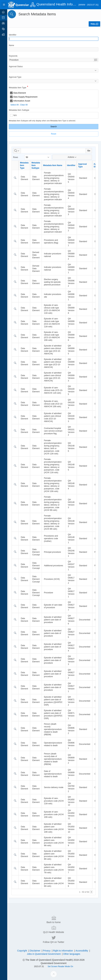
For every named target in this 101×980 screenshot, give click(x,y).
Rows (17, 157)
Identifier (14, 35)
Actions (73, 157)
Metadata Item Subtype (21, 110)
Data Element (21, 93)
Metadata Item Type (19, 88)
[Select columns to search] (19, 151)
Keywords (15, 56)
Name (13, 45)
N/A (17, 115)
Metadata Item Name (54, 165)
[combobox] (52, 60)
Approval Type (17, 77)
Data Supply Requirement (27, 97)
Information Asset (24, 101)
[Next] (91, 892)
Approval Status (18, 67)
